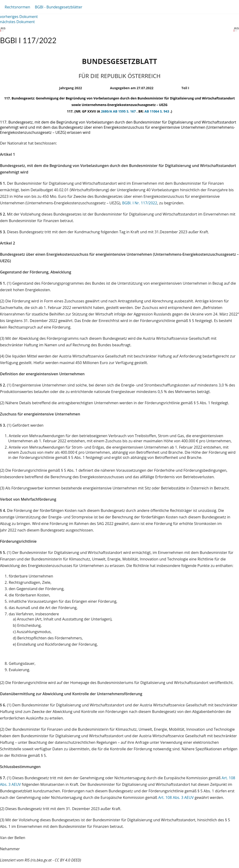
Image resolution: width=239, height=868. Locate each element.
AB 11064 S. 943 (157, 111)
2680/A (107, 111)
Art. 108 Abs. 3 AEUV (176, 797)
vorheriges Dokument (19, 17)
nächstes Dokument (17, 22)
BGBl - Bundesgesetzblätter (58, 7)
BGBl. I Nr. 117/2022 (140, 203)
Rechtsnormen (17, 7)
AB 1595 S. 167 (125, 111)
